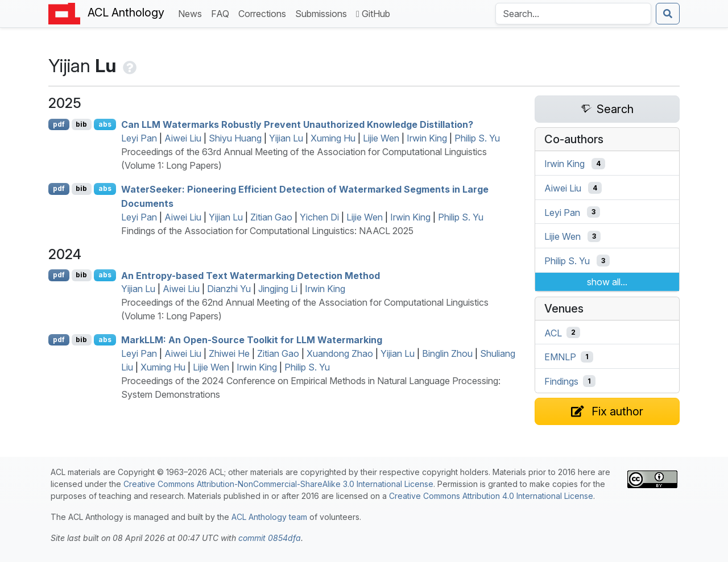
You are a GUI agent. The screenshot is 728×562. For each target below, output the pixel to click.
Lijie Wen (381, 138)
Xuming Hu (333, 138)
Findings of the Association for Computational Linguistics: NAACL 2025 (267, 231)
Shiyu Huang (235, 138)
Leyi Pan (139, 138)
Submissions (323, 13)
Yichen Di (319, 217)
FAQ (222, 13)
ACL (553, 332)
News (192, 13)
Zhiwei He (229, 353)
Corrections (264, 13)
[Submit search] (668, 14)
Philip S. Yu (477, 138)
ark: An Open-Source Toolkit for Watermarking (252, 340)
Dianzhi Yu (229, 289)
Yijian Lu (286, 138)
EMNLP (560, 357)
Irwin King (427, 138)
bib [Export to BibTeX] (81, 124)
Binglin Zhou (447, 353)
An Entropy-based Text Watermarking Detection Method (251, 275)
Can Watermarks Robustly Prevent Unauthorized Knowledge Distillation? (297, 124)
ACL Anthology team (269, 517)
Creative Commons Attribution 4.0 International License (491, 496)
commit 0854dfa (270, 538)
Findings (561, 381)
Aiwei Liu (183, 138)
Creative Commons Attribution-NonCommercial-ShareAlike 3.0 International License (278, 484)
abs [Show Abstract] (105, 124)
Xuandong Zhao (340, 353)
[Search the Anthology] (573, 14)
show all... (607, 282)
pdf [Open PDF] (59, 124)
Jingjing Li (278, 289)
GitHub (373, 14)
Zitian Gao (271, 217)
